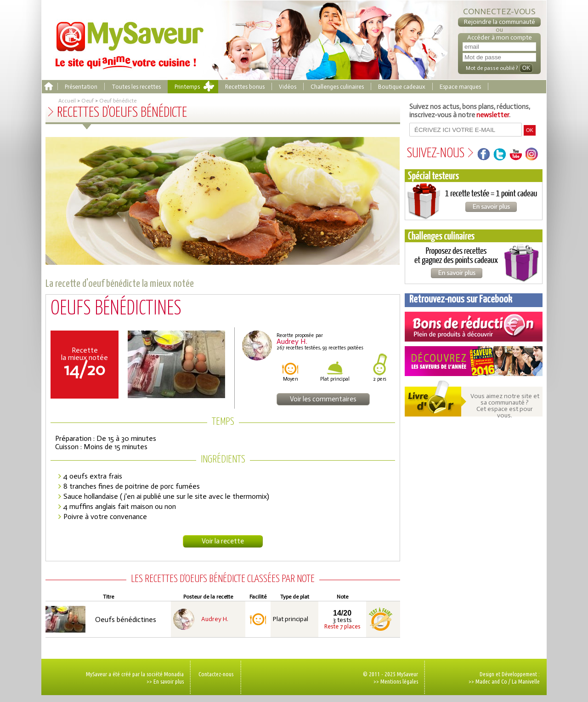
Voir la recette (223, 541)
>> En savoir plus (165, 681)
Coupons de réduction (474, 327)
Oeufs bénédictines (126, 619)
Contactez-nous (216, 674)
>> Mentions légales (396, 681)
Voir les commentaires (323, 399)
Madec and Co (491, 681)
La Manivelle (526, 681)
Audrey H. (215, 619)
